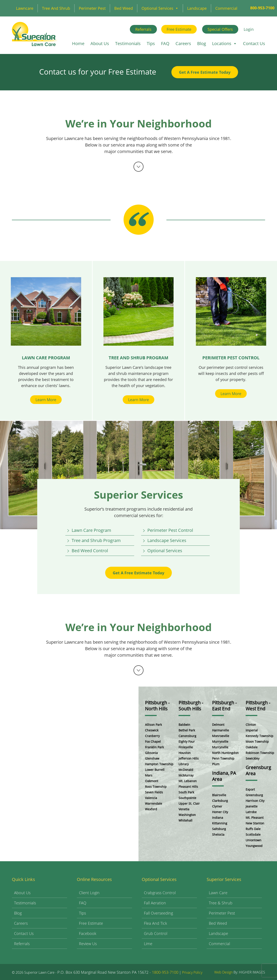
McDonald (186, 770)
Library (184, 764)
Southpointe (187, 798)
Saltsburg (219, 829)
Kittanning (220, 823)
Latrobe (251, 812)
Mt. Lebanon (188, 781)
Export (250, 789)
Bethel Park (187, 730)
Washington (187, 815)
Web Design (223, 972)
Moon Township (257, 742)
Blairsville (219, 795)
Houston (185, 753)
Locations (225, 43)
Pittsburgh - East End (224, 706)
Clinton (251, 725)
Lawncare (25, 8)
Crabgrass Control (160, 893)
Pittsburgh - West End (258, 706)
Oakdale (252, 747)
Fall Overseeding (158, 913)
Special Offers (220, 29)
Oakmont (152, 781)
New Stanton (255, 823)
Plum (216, 764)
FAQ (165, 43)
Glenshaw (152, 758)
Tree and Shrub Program (96, 540)
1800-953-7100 (165, 972)
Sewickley (253, 758)
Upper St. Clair (189, 803)
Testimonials (128, 43)
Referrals (143, 29)
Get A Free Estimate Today (205, 72)
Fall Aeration (155, 903)
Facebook (88, 933)
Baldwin (184, 725)
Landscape (197, 8)
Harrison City (255, 801)
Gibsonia (151, 753)
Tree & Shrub (221, 903)
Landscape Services (167, 540)
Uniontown (254, 840)
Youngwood (254, 846)
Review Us (88, 944)
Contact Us (254, 43)
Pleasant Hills (188, 787)
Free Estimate (179, 29)
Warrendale (154, 803)
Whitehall (185, 820)
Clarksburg (220, 801)
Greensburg (254, 795)
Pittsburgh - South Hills (191, 706)
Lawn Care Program (91, 530)
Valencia (151, 798)
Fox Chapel (153, 742)
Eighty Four (187, 742)
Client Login (89, 893)
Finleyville (186, 747)
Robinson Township (260, 753)
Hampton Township (159, 764)
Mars (149, 775)
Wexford (151, 809)
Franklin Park (154, 747)
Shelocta (218, 834)
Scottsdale (253, 834)
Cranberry (152, 736)
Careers (183, 43)
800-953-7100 (262, 8)
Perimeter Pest (92, 8)
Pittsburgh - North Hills (157, 706)
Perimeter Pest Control (170, 530)
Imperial (252, 730)
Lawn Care (218, 893)
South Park (186, 792)
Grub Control (156, 933)
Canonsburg (187, 736)
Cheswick (152, 730)
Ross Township (156, 787)
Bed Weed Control (90, 551)
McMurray (186, 775)
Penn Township (223, 758)
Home (78, 43)
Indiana (218, 818)
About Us (100, 43)
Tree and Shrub (56, 8)
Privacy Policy (192, 972)
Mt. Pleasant (255, 818)
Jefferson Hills (189, 758)
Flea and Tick (155, 923)
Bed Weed (124, 8)
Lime (148, 944)
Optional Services (160, 8)
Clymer (217, 806)
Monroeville (221, 736)
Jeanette (252, 806)
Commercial (226, 8)
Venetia (184, 809)
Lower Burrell (155, 770)
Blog (202, 43)
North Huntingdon (225, 753)
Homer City (220, 812)
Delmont (218, 725)
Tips (151, 43)
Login (249, 29)
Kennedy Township (259, 736)
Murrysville (220, 742)
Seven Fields (154, 792)
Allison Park (153, 725)
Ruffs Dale (253, 829)
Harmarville (221, 730)
